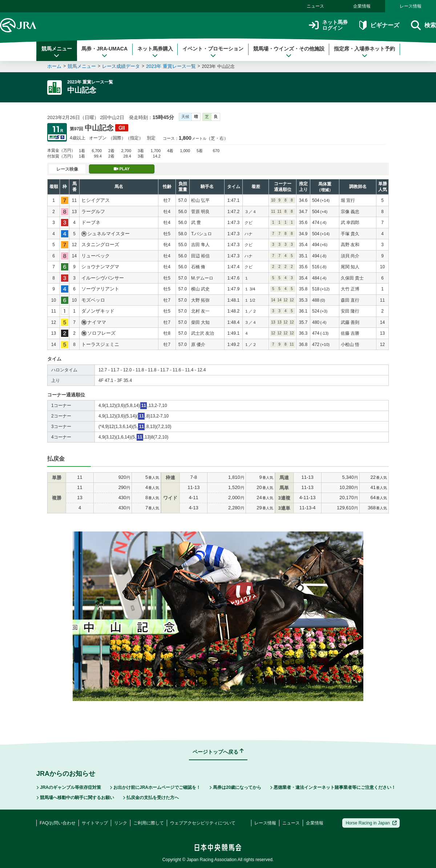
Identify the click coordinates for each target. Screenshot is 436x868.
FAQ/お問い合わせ (58, 823)
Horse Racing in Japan (371, 823)
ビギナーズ (379, 25)
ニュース (315, 6)
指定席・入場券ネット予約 (364, 52)
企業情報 (362, 6)
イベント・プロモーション (213, 52)
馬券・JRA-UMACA (104, 52)
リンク (121, 823)
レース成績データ (121, 66)
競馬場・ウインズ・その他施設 (289, 52)
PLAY (122, 169)
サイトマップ (95, 823)
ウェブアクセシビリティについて (203, 823)
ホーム (54, 66)
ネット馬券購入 (155, 52)
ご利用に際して (149, 823)
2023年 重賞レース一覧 (171, 66)
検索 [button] (423, 25)
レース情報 (411, 6)
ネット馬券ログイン (328, 25)
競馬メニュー (57, 52)
